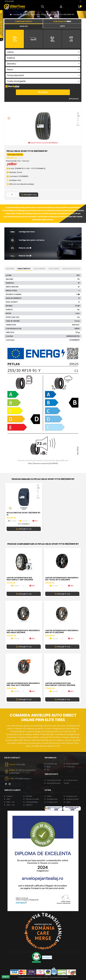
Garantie (29, 796)
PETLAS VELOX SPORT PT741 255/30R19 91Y (58, 15)
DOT (35, 521)
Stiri (48, 770)
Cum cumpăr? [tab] (39, 269)
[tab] (24, 26)
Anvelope (17, 15)
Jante (68, 802)
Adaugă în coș (29, 195)
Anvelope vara (52, 802)
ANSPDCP (29, 805)
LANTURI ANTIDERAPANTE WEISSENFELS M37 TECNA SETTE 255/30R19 (62, 579)
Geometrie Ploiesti (54, 783)
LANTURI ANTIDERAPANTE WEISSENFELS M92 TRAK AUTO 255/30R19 (23, 684)
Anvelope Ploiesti (72, 799)
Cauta (43, 92)
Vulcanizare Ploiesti (54, 780)
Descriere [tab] (10, 269)
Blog (48, 767)
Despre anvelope (72, 764)
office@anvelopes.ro (23, 779)
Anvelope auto (52, 799)
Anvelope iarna (72, 796)
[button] (43, 7)
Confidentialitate (32, 802)
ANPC (9, 799)
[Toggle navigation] (81, 1)
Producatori (70, 767)
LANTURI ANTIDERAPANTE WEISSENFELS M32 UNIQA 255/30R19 (23, 631)
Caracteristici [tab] (24, 269)
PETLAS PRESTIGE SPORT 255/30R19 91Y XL (23, 514)
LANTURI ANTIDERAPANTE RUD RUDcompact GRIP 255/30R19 (20, 579)
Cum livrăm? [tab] (54, 269)
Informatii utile (52, 764)
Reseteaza (74, 99)
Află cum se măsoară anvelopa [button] (20, 184)
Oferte (49, 796)
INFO (32, 586)
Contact (9, 796)
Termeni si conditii (32, 799)
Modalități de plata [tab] (71, 269)
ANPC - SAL (10, 802)
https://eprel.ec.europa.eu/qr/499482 (43, 463)
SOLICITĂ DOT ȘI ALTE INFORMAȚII (43, 143)
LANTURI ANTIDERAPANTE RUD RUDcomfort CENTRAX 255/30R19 (60, 684)
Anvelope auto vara (31, 15)
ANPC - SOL (11, 805)
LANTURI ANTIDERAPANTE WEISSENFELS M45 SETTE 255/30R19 (62, 631)
